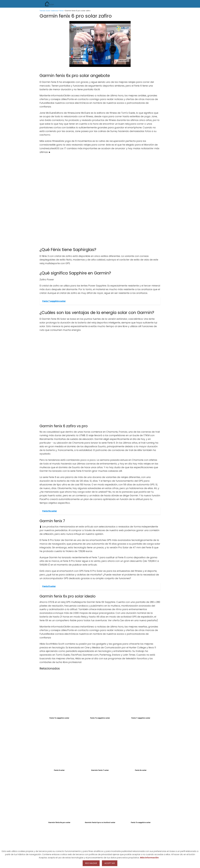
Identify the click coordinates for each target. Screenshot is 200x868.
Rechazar (91, 863)
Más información (149, 858)
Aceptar (110, 863)
